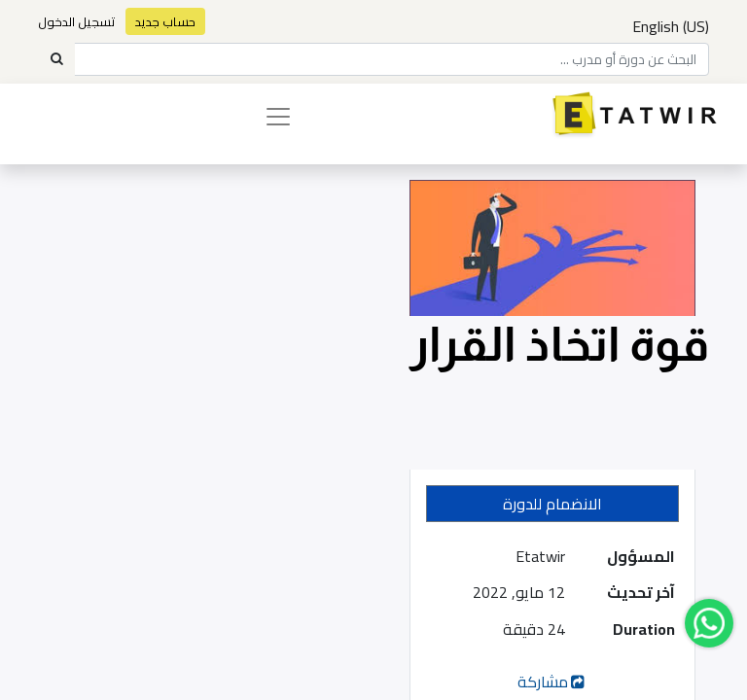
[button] (552, 504)
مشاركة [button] (553, 682)
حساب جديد (165, 21)
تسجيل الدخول (77, 21)
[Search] (56, 59)
